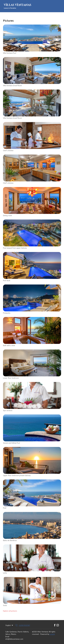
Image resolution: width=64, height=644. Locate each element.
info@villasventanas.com (14, 639)
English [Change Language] (10, 625)
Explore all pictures (10, 611)
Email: (7, 637)
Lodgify (52, 634)
